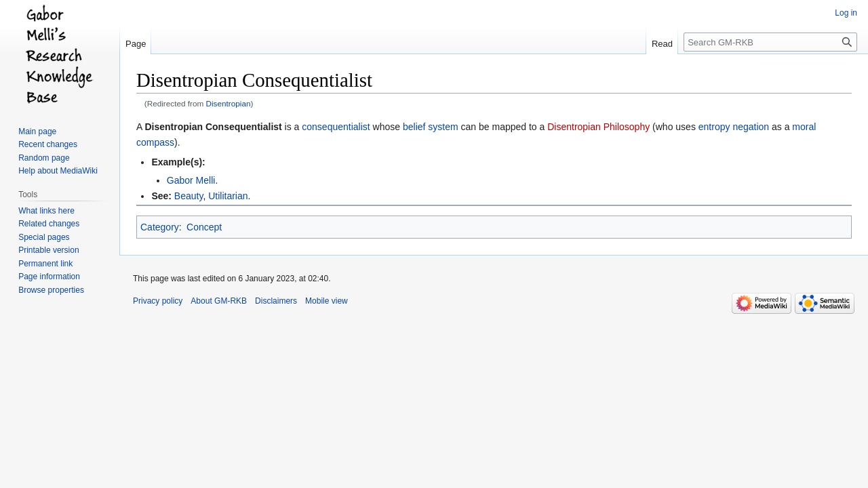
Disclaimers (276, 301)
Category (160, 227)
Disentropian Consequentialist (213, 127)
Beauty (189, 196)
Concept (204, 227)
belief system (431, 127)
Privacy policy (158, 301)
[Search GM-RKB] (770, 42)
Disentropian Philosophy (598, 127)
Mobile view (327, 301)
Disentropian (229, 103)
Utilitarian (228, 196)
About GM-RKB (219, 301)
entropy (714, 127)
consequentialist (336, 127)
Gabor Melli (191, 180)
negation (751, 127)
